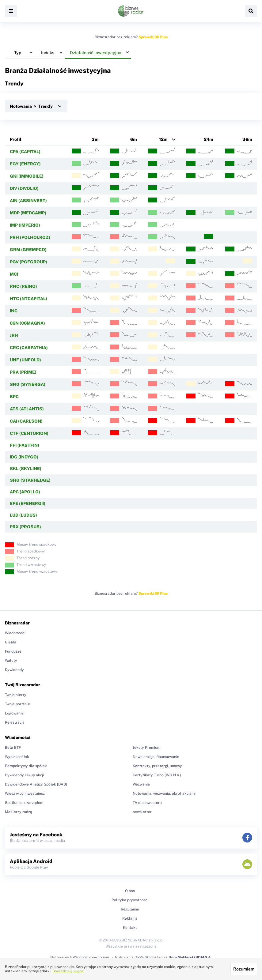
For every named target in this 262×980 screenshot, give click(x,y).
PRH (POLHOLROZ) (30, 237)
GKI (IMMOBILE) (27, 176)
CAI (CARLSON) (26, 421)
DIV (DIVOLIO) (24, 188)
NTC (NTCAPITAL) (28, 299)
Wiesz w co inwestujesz (25, 793)
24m (209, 139)
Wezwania (141, 784)
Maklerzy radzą (19, 812)
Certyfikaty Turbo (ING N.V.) (157, 775)
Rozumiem (244, 969)
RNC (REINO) (23, 286)
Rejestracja (15, 722)
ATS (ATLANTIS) (27, 409)
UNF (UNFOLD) (25, 360)
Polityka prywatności (130, 900)
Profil (16, 139)
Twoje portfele (17, 704)
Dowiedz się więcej (68, 971)
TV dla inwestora (147, 803)
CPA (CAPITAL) (25, 152)
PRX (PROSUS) (25, 527)
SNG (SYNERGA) (28, 384)
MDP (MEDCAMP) (28, 213)
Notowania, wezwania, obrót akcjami (164, 793)
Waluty (11, 661)
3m (95, 139)
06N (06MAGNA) (27, 323)
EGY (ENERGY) (25, 164)
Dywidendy (14, 670)
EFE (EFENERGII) (28, 503)
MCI (14, 274)
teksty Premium (146, 748)
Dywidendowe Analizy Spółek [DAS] (36, 784)
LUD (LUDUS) (23, 515)
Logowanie (14, 713)
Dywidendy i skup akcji (24, 775)
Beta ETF (13, 748)
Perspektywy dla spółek (26, 766)
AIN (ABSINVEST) (28, 201)
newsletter (142, 812)
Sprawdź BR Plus (153, 37)
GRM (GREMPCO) (28, 250)
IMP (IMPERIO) (25, 225)
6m (134, 139)
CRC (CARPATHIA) (29, 348)
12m (163, 139)
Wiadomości (15, 633)
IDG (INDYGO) (24, 457)
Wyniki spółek (17, 757)
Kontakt (130, 928)
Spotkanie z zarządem (24, 803)
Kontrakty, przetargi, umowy (157, 766)
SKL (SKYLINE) (26, 469)
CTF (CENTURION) (29, 433)
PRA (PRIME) (23, 372)
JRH (14, 335)
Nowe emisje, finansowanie (156, 757)
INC (14, 311)
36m (247, 139)
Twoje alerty (16, 695)
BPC (14, 397)
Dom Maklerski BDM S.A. (190, 957)
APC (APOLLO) (25, 492)
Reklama (130, 918)
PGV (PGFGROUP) (28, 262)
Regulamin (130, 909)
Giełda (11, 642)
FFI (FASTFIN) (25, 445)
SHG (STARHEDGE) (30, 480)
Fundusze (13, 651)
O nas (130, 891)
